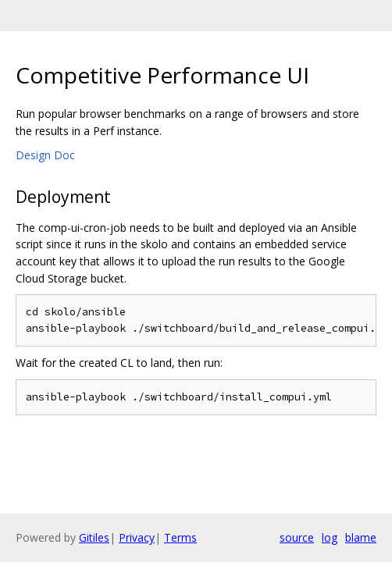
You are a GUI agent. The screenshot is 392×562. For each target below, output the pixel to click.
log (330, 537)
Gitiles (94, 537)
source (297, 537)
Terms (180, 537)
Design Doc (45, 155)
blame (361, 537)
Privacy (137, 537)
